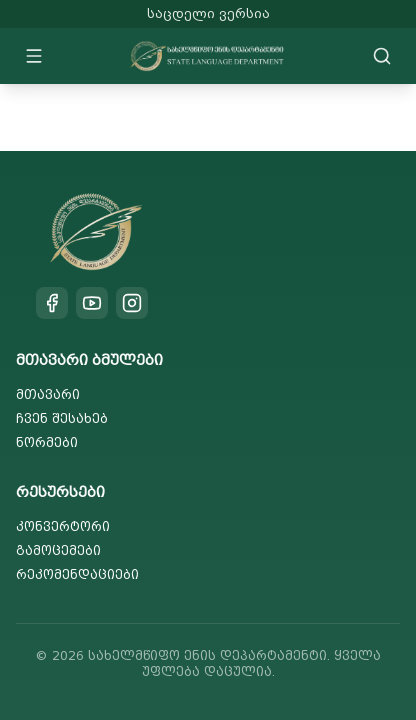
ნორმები (47, 442)
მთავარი (48, 394)
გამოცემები (58, 550)
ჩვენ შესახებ (62, 418)
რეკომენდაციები (77, 574)
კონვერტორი (63, 526)
